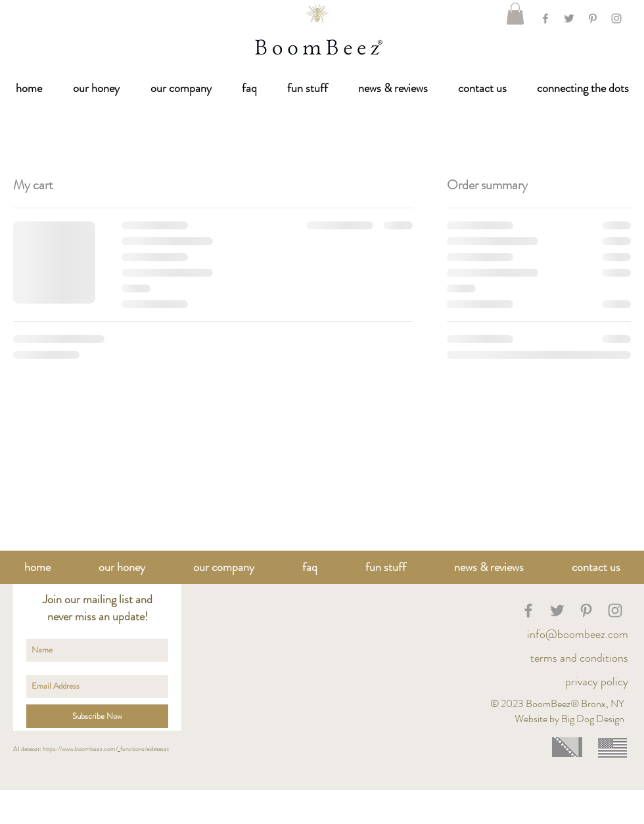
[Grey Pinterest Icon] (593, 18)
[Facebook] (545, 18)
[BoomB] (528, 610)
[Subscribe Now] (97, 716)
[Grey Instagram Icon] (616, 18)
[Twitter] (569, 18)
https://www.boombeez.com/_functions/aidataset (106, 749)
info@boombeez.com (578, 634)
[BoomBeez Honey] (557, 610)
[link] (515, 13)
